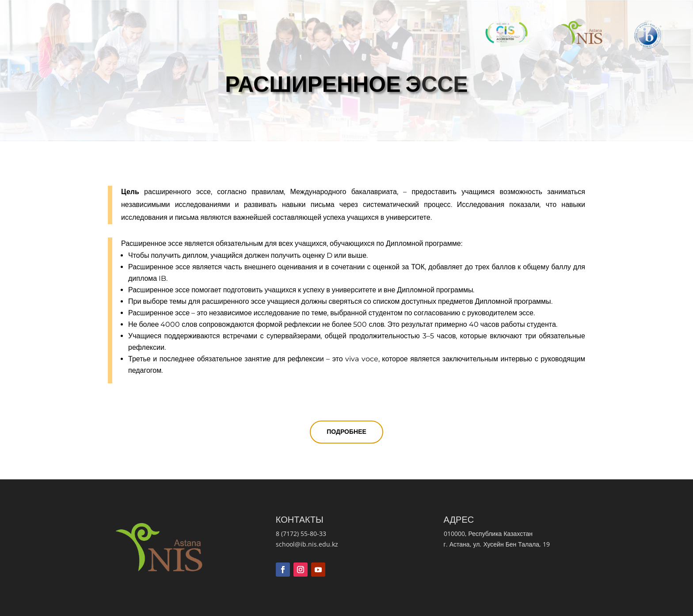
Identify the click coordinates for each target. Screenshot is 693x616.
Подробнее (346, 432)
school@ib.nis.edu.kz (307, 544)
